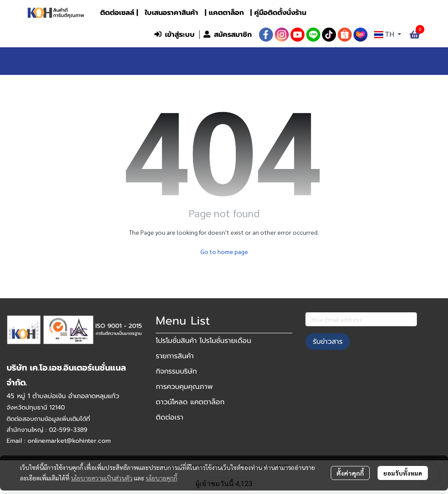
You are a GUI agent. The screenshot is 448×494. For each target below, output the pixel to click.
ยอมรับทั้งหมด (403, 473)
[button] (92, 35)
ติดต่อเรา (170, 417)
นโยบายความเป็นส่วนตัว (102, 478)
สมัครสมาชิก (227, 35)
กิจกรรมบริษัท (176, 371)
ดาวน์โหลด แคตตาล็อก (190, 402)
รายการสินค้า (175, 356)
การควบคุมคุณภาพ (184, 387)
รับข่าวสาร (328, 342)
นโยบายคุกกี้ (161, 478)
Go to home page (224, 251)
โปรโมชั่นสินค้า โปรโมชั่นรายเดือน (203, 341)
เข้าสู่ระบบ (175, 35)
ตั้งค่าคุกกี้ (350, 473)
